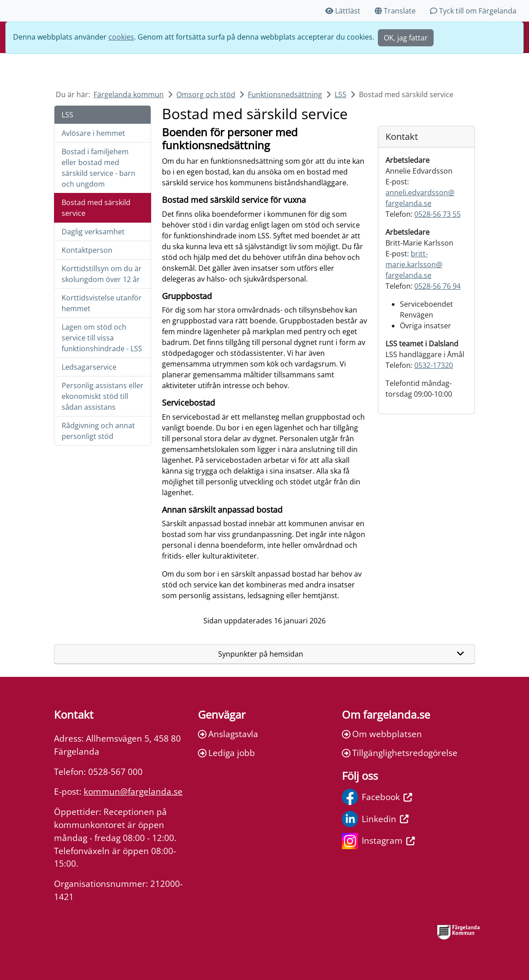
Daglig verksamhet (93, 232)
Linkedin (375, 819)
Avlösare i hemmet (93, 133)
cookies (121, 37)
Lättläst (343, 11)
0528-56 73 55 (437, 214)
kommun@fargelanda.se (133, 791)
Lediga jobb (226, 753)
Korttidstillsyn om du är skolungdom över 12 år (102, 274)
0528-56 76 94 (437, 286)
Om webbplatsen (382, 734)
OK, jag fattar (406, 38)
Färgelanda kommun (129, 94)
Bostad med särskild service (96, 208)
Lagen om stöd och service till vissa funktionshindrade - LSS (102, 338)
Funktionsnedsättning (285, 94)
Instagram (378, 841)
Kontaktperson (87, 250)
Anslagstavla (228, 734)
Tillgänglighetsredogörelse (400, 753)
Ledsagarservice (89, 367)
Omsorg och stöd (206, 94)
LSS (341, 94)
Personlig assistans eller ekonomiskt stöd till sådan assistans (103, 396)
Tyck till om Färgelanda (473, 11)
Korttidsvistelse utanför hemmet (102, 303)
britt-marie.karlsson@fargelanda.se (414, 264)
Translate (395, 11)
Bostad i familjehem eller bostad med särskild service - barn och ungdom (99, 168)
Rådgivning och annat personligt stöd (98, 431)
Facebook (377, 797)
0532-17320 (434, 365)
